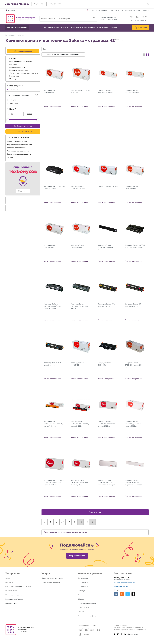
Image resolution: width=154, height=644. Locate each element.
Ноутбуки (13, 64)
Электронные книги (17, 67)
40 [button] (68, 522)
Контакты (9, 582)
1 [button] (51, 522)
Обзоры (81, 599)
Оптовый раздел (12, 603)
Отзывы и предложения (87, 603)
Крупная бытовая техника (17, 141)
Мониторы (14, 79)
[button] (38, 4)
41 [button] (75, 522)
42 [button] (80, 522)
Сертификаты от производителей (18, 587)
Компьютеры (15, 76)
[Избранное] (131, 17)
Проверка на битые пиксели (52, 578)
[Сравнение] (137, 17)
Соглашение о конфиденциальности (92, 616)
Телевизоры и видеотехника (18, 151)
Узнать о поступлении (53, 106)
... (56, 522)
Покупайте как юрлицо (98, 11)
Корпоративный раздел (15, 599)
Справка (81, 612)
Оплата (146, 11)
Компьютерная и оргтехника (21, 62)
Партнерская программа (15, 595)
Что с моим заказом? (139, 20)
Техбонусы (114, 11)
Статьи (80, 595)
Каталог (13, 58)
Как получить (83, 587)
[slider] (8, 120)
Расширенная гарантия (51, 582)
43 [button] (87, 522)
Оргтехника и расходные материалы (24, 73)
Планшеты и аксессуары (19, 70)
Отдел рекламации (85, 608)
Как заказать (83, 578)
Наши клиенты (11, 591)
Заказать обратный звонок (124, 583)
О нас (8, 578)
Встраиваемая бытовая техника (19, 145)
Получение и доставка (131, 11)
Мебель (10, 157)
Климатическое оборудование (19, 154)
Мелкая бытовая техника (17, 148)
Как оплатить (83, 582)
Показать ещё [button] (95, 512)
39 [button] (62, 522)
